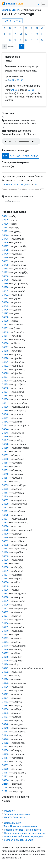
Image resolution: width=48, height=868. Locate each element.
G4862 (11, 80)
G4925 (5, 683)
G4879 (5, 534)
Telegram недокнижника (17, 814)
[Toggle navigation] (43, 4)
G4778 (5, 250)
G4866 (5, 489)
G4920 (5, 664)
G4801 (5, 325)
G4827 (5, 377)
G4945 (5, 739)
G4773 (5, 231)
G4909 (5, 627)
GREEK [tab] (35, 156)
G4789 (5, 284)
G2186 (20, 80)
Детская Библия (13, 823)
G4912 (5, 635)
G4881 (5, 541)
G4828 (5, 381)
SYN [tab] (5, 156)
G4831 (5, 392)
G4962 (5, 776)
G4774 (5, 235)
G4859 (5, 470)
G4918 (5, 657)
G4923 (5, 676)
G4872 (5, 511)
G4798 (5, 317)
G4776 (5, 243)
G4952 (5, 743)
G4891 (5, 575)
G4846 (5, 437)
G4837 (5, 403)
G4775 (5, 239)
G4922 (5, 672)
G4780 (5, 257)
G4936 (5, 713)
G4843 (5, 425)
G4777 (5, 246)
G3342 (5, 228)
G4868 (5, 496)
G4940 (5, 724)
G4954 (5, 750)
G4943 (5, 732)
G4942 (5, 728)
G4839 (5, 411)
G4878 (5, 530)
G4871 (5, 508)
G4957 (5, 758)
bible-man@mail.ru (11, 858)
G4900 (5, 605)
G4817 (5, 347)
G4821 (5, 362)
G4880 (5, 537)
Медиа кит (10, 811)
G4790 (5, 287)
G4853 (5, 459)
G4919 (5, 661)
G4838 (5, 407)
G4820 (5, 358)
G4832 (5, 396)
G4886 (5, 560)
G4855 (5, 467)
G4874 (5, 519)
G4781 (5, 261)
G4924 (5, 679)
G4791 (5, 291)
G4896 (5, 590)
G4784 (5, 269)
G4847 (5, 440)
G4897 (5, 594)
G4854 (5, 463)
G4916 (5, 649)
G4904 (5, 616)
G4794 (5, 302)
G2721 (5, 791)
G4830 (5, 388)
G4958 (5, 762)
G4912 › (18, 21)
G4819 (5, 355)
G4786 (5, 276)
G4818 (5, 351)
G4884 (5, 552)
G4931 (5, 698)
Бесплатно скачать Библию (19, 840)
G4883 (5, 549)
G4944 (5, 735)
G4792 (5, 295)
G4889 (5, 571)
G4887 (5, 564)
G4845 (5, 433)
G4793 (5, 299)
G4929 (5, 694)
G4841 (5, 418)
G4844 (5, 429)
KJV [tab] (12, 156)
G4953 (5, 747)
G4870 (5, 504)
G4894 (5, 582)
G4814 (5, 336)
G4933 (5, 706)
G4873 (5, 515)
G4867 (5, 493)
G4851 (5, 452)
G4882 (5, 545)
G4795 (5, 306)
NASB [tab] (26, 156)
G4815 (5, 340)
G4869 (5, 500)
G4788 (5, 280)
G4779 (5, 254)
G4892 (5, 578)
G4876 (5, 526)
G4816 (5, 343)
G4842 (5, 422)
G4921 (5, 668)
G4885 (5, 556)
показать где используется (17, 184)
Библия (6, 10)
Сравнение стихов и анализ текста (22, 830)
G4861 (5, 478)
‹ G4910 (7, 21)
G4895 (5, 586)
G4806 (5, 332)
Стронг (15, 10)
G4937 (5, 717)
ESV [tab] (19, 156)
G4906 (5, 623)
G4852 (5, 455)
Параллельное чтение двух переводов (24, 833)
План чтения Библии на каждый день (24, 836)
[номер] (13, 46)
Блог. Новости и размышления (20, 826)
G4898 (5, 597)
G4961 (5, 773)
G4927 (5, 691)
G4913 (5, 638)
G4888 (5, 567)
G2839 (5, 220)
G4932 (5, 702)
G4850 (5, 448)
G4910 (5, 631)
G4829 (5, 384)
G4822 (5, 366)
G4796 (5, 310)
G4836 (5, 399)
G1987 (5, 788)
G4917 (5, 653)
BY (37, 184)
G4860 (5, 474)
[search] (22, 46)
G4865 (5, 485)
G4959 (5, 765)
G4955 (5, 754)
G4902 (5, 612)
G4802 (5, 328)
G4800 (5, 321)
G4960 (5, 769)
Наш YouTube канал (14, 817)
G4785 (5, 272)
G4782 (5, 265)
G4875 (5, 523)
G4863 (5, 482)
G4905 (5, 620)
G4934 (5, 709)
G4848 (5, 444)
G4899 (5, 601)
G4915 (5, 646)
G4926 (5, 687)
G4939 (5, 720)
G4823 (5, 370)
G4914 (5, 642)
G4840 (5, 414)
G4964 (5, 780)
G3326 (5, 224)
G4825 (5, 373)
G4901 (5, 608)
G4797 (5, 313)
